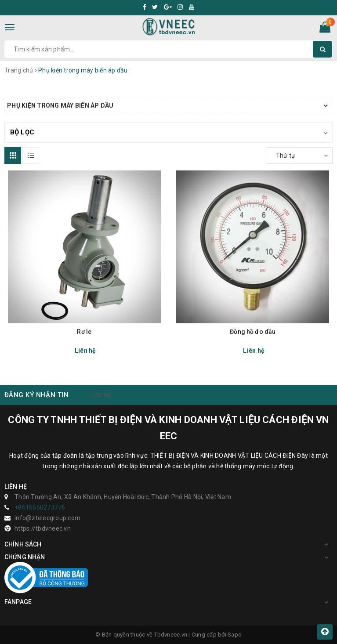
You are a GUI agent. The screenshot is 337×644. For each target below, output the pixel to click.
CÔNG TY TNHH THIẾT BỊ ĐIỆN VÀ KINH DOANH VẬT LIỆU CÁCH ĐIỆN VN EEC (168, 428)
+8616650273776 (40, 507)
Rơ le (84, 332)
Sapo (235, 635)
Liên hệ (101, 394)
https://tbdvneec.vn (43, 528)
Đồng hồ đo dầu (253, 332)
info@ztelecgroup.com (47, 518)
